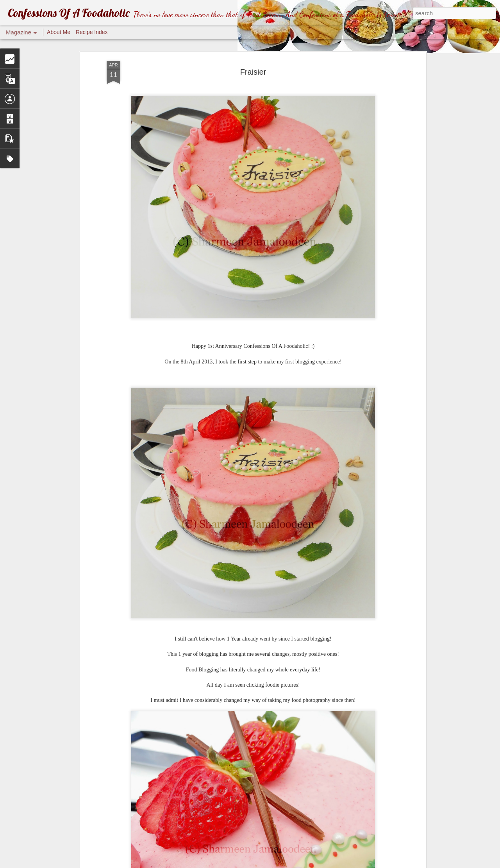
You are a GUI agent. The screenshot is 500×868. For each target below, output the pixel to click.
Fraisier (253, 72)
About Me (59, 32)
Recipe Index (92, 32)
